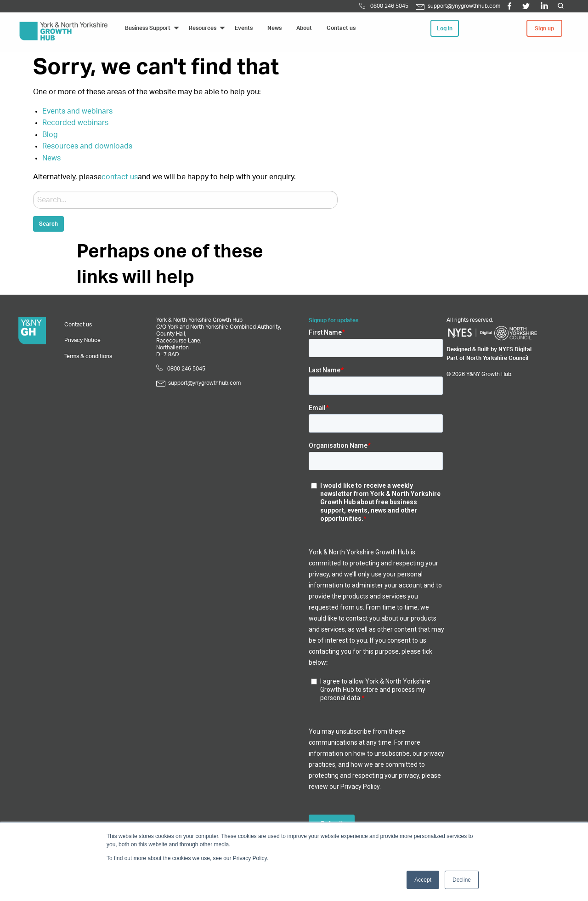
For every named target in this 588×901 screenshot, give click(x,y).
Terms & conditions (88, 356)
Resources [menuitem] (203, 28)
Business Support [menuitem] (148, 28)
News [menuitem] (274, 28)
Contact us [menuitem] (341, 28)
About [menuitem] (304, 28)
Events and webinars (77, 111)
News (51, 158)
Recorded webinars (75, 123)
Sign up (544, 29)
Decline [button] (462, 880)
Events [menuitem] (244, 28)
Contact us (78, 325)
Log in (445, 29)
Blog (50, 135)
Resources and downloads (87, 146)
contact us (120, 177)
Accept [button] (423, 880)
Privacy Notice (82, 340)
